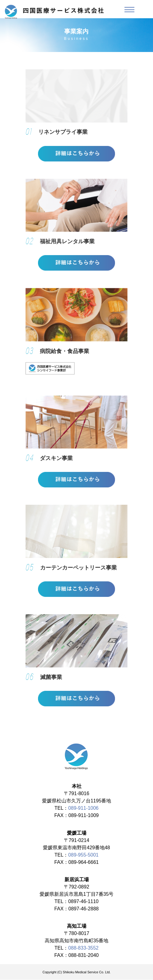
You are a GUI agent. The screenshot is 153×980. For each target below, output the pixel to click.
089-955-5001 (83, 855)
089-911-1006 (83, 808)
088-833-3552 (83, 948)
